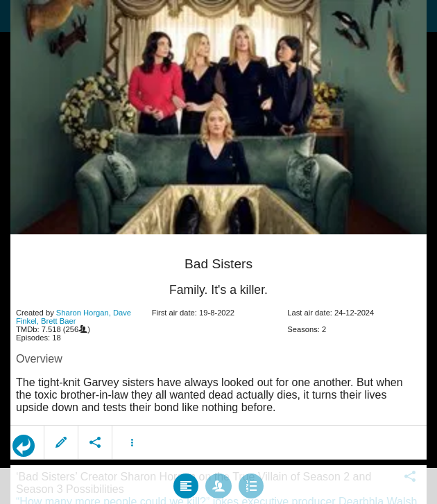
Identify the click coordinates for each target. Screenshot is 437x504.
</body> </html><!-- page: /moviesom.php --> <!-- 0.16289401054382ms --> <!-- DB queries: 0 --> (218, 252)
